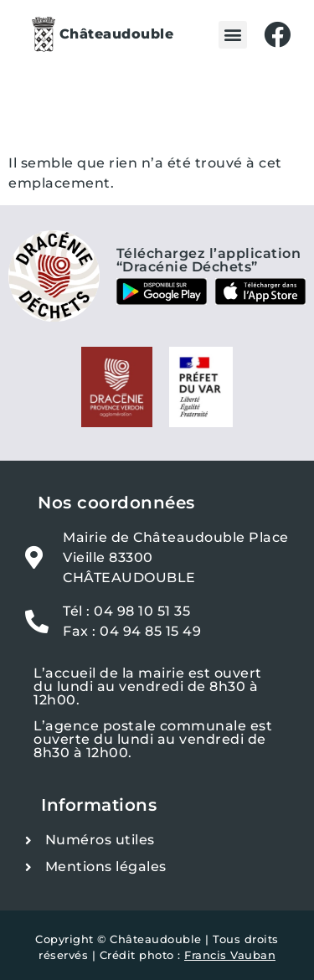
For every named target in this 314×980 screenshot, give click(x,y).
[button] (233, 35)
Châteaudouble (117, 34)
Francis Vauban (230, 955)
